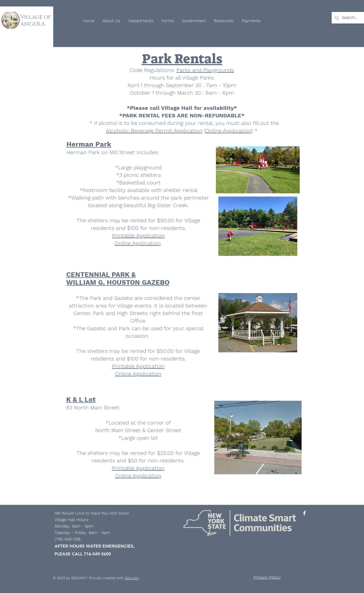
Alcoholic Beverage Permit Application (154, 131)
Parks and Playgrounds (205, 70)
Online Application (228, 131)
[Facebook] (304, 513)
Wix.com (132, 578)
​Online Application (138, 476)
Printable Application (138, 236)
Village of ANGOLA (36, 21)
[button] (111, 21)
